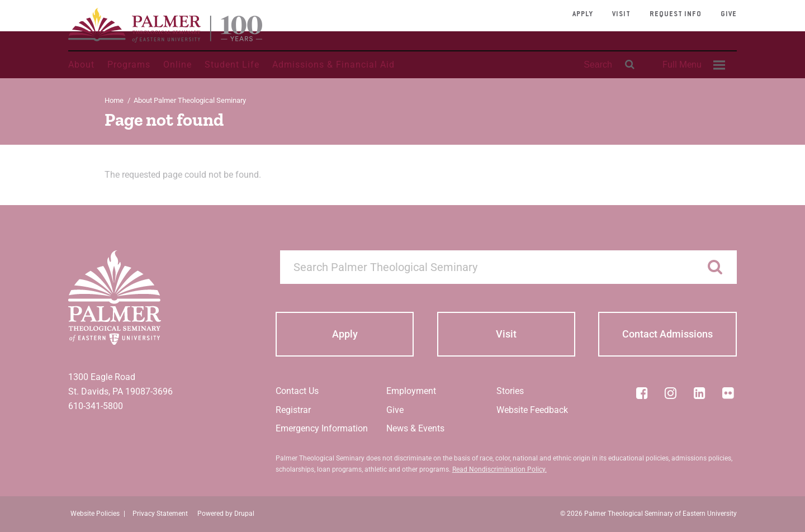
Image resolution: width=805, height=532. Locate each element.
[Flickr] (728, 393)
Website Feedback (532, 410)
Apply (583, 15)
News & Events (415, 428)
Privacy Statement (160, 514)
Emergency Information (322, 428)
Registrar (293, 410)
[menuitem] (692, 65)
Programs (129, 65)
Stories (510, 391)
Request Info (676, 15)
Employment (411, 391)
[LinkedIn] (699, 393)
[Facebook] (642, 393)
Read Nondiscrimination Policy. (499, 469)
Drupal (244, 514)
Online (177, 65)
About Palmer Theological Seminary (190, 100)
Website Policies (95, 514)
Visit (621, 15)
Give (729, 15)
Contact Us (297, 391)
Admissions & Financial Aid (333, 65)
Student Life (232, 65)
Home (114, 100)
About (81, 65)
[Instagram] (671, 393)
